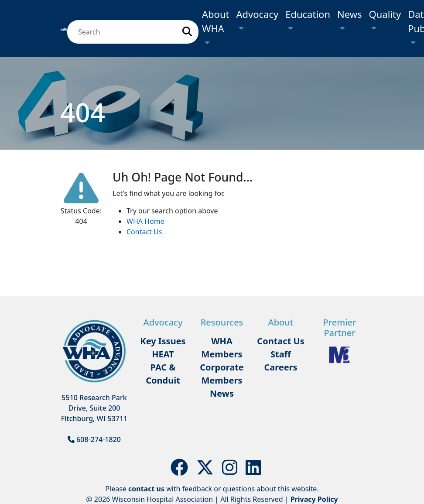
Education (308, 14)
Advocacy (257, 14)
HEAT (163, 354)
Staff (281, 354)
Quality (385, 14)
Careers (280, 367)
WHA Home (145, 221)
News (350, 14)
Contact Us (144, 232)
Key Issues (163, 341)
